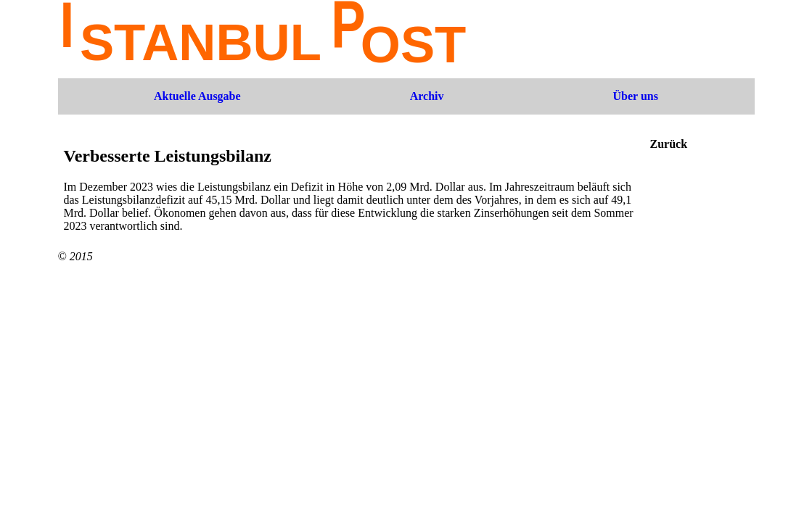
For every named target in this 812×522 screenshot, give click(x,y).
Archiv (427, 96)
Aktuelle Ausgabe (197, 96)
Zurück (669, 144)
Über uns (636, 96)
